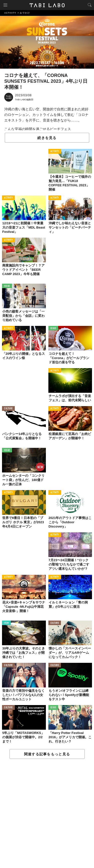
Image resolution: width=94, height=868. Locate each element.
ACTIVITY (55, 151)
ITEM (6, 623)
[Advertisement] (47, 814)
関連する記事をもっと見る (47, 754)
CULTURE (8, 409)
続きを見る (47, 138)
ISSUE (7, 286)
